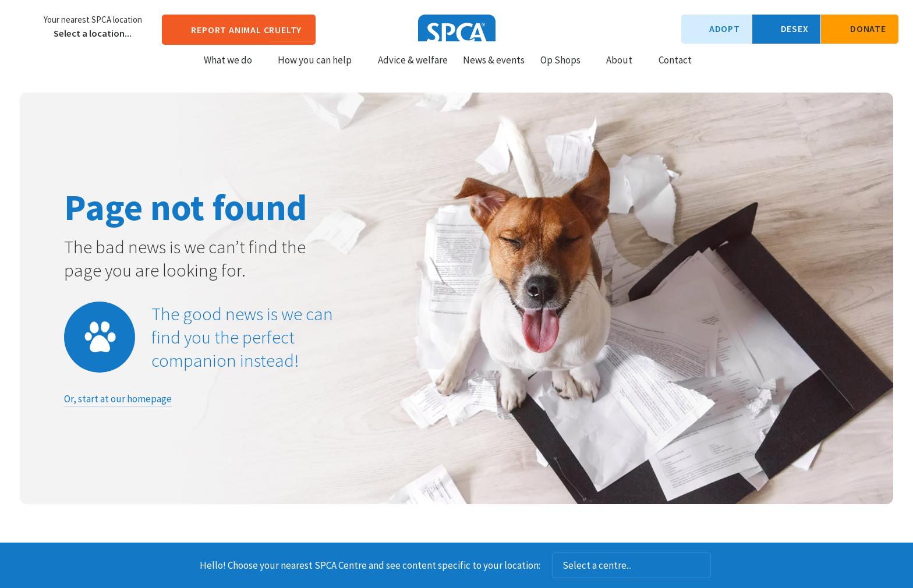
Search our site (711, 70)
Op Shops (566, 70)
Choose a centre (26, 26)
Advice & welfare (413, 70)
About (624, 70)
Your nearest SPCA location (93, 20)
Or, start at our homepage (118, 399)
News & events (494, 70)
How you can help (320, 70)
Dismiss (727, 565)
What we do (233, 70)
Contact (675, 70)
